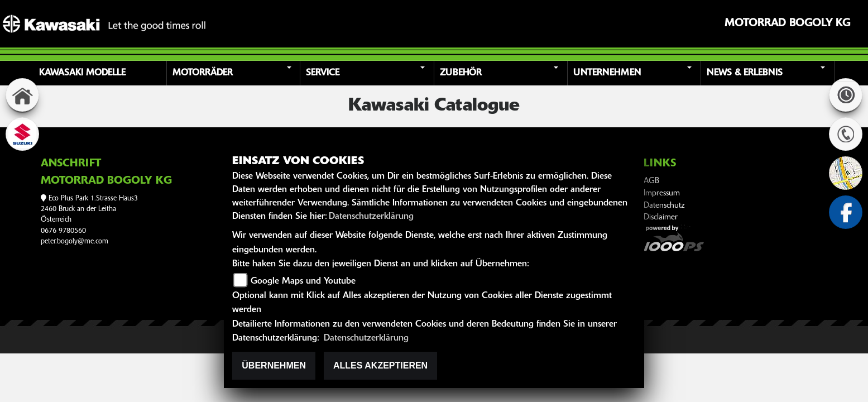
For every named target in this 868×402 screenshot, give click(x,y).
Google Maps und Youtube (303, 281)
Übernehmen (274, 365)
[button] (235, 73)
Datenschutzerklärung (371, 217)
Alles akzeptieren (380, 365)
